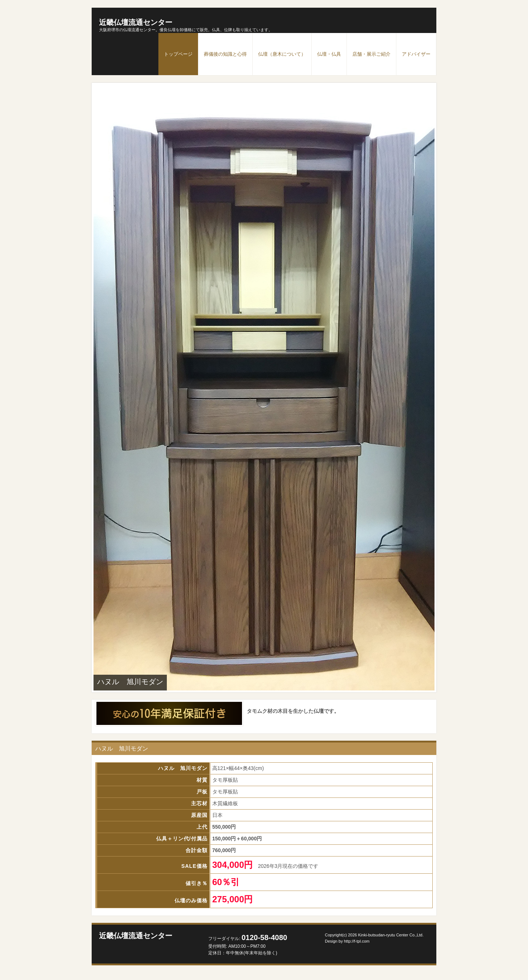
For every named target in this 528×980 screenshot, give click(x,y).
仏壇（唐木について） (282, 54)
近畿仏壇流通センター (136, 22)
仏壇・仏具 (329, 54)
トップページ (178, 54)
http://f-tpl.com (357, 941)
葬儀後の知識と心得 (225, 54)
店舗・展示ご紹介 (371, 54)
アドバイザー (416, 54)
